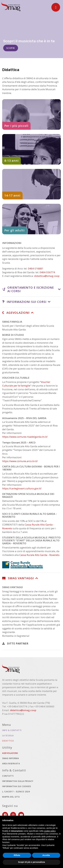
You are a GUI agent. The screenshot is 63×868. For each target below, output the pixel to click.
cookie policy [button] (50, 831)
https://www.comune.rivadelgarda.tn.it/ (25, 437)
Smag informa (10, 758)
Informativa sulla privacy (18, 781)
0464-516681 (36, 268)
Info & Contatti (12, 730)
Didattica (19, 741)
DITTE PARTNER (15, 643)
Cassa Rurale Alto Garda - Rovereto (39, 555)
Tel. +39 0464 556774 (15, 706)
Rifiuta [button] (17, 855)
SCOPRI (11, 49)
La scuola (8, 735)
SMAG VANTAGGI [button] (18, 578)
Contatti (8, 776)
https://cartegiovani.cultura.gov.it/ (22, 488)
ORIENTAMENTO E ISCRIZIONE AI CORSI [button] (28, 289)
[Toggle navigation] (56, 7)
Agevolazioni (21, 753)
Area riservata (11, 763)
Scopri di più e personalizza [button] (31, 862)
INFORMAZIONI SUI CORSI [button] (24, 302)
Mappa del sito (11, 797)
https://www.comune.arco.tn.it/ (20, 461)
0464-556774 (47, 272)
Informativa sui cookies (17, 786)
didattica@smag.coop (47, 276)
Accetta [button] (46, 855)
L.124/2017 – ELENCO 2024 (16, 792)
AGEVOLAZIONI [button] (16, 313)
